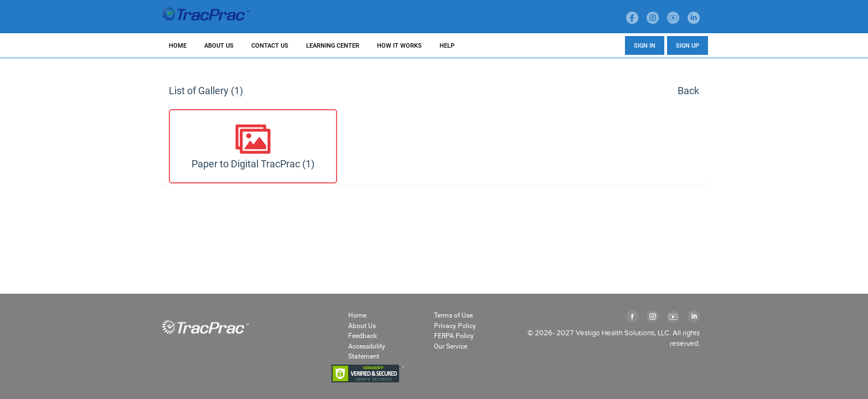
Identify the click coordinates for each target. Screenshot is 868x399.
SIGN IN (645, 46)
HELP (447, 46)
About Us (362, 326)
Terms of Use (455, 315)
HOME (178, 46)
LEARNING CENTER (333, 46)
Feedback (364, 336)
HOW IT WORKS (399, 46)
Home (358, 315)
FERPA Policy (454, 336)
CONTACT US (270, 46)
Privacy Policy (456, 326)
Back (688, 91)
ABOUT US (219, 46)
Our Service (452, 346)
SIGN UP (688, 46)
